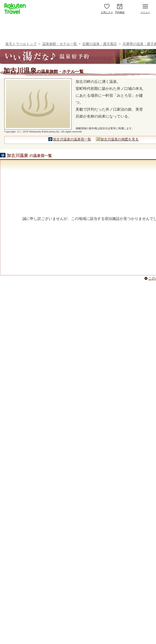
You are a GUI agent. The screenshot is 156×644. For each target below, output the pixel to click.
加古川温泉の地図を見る (120, 139)
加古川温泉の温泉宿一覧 (72, 139)
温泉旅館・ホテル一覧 (60, 44)
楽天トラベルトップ (21, 44)
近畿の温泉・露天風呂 (100, 44)
